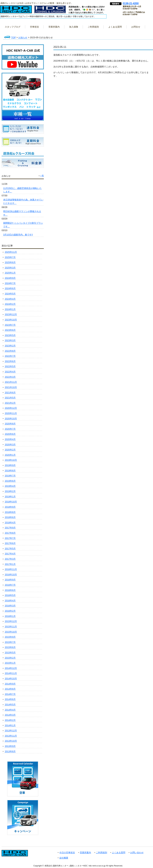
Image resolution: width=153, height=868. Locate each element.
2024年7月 (10, 283)
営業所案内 (85, 853)
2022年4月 (10, 372)
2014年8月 (10, 689)
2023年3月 (10, 340)
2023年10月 (11, 320)
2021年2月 (10, 403)
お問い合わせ (137, 853)
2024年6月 (10, 288)
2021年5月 (10, 398)
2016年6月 (10, 590)
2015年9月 (10, 637)
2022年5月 (10, 366)
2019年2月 (10, 491)
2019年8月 (10, 471)
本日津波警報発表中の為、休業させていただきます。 (23, 201)
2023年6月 (10, 330)
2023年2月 (10, 346)
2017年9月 (10, 528)
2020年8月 (10, 424)
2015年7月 (10, 642)
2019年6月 (10, 481)
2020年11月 (11, 413)
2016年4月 (10, 601)
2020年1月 (10, 455)
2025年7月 (10, 257)
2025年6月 (10, 262)
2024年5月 (10, 294)
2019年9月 (10, 465)
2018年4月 (10, 523)
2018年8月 (10, 512)
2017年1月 (10, 564)
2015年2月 (10, 658)
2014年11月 (11, 673)
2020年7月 (10, 429)
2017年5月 (10, 549)
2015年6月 (10, 647)
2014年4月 (10, 710)
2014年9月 (10, 684)
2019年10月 (11, 460)
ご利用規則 (102, 853)
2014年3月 (10, 715)
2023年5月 (10, 335)
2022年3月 (10, 377)
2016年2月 (10, 611)
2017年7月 (10, 538)
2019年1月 (10, 497)
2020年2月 (10, 450)
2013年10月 (11, 741)
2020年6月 (10, 434)
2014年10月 (11, 679)
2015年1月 (10, 663)
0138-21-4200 (131, 3)
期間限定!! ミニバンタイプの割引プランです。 (23, 225)
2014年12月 (11, 668)
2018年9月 (10, 507)
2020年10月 (11, 419)
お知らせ (23, 37)
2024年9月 (10, 278)
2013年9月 (10, 746)
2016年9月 (10, 580)
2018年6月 (10, 517)
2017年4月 (10, 554)
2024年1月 (10, 309)
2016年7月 (10, 585)
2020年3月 (10, 445)
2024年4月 (10, 299)
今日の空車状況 (67, 853)
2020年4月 (10, 439)
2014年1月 (10, 725)
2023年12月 (11, 314)
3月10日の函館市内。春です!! (18, 235)
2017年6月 (10, 543)
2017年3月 (10, 559)
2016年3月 (10, 606)
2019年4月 (10, 486)
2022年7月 (10, 356)
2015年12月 (11, 621)
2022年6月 (10, 361)
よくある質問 (119, 853)
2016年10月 (11, 575)
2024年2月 (10, 304)
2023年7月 (10, 325)
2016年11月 (11, 569)
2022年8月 (10, 351)
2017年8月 (10, 533)
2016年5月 (10, 595)
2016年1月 (10, 616)
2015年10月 (11, 632)
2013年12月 (11, 731)
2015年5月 (10, 653)
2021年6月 (10, 393)
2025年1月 (10, 273)
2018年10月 (11, 502)
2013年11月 (11, 736)
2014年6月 (10, 699)
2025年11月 (11, 252)
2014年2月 (10, 720)
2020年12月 (11, 408)
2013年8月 (10, 751)
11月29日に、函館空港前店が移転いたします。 (22, 190)
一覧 (42, 176)
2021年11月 (11, 382)
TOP (13, 37)
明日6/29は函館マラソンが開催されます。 (22, 213)
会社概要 (64, 858)
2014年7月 (10, 694)
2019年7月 (10, 476)
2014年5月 (10, 705)
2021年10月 (11, 387)
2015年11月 (11, 627)
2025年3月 (10, 268)
